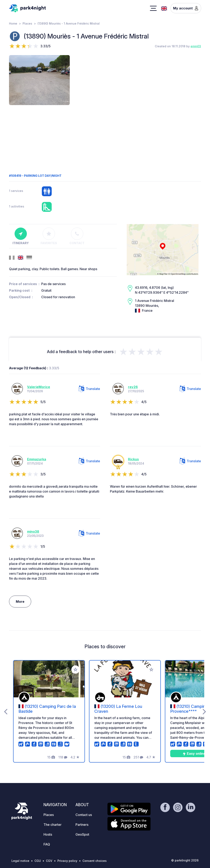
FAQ (47, 844)
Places (27, 23)
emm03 (196, 46)
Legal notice (20, 861)
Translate (89, 389)
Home (13, 23)
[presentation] (6, 711)
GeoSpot (82, 834)
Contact (77, 236)
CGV (49, 861)
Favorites (49, 236)
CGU (38, 861)
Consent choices (95, 861)
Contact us (84, 815)
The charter (52, 825)
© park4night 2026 (185, 860)
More (20, 602)
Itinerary (21, 236)
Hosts (48, 834)
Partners (82, 825)
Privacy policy (67, 861)
